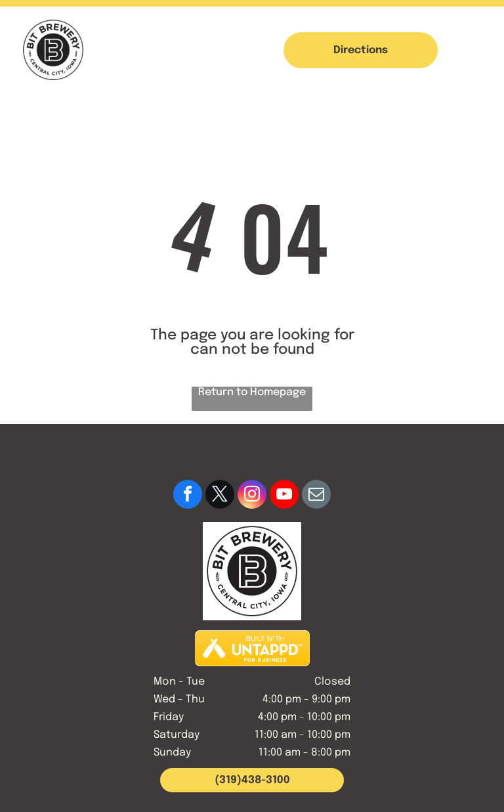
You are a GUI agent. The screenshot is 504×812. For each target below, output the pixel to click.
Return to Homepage (252, 392)
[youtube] (284, 496)
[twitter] (220, 496)
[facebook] (188, 496)
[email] (316, 496)
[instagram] (252, 496)
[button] (473, 50)
